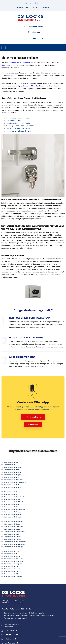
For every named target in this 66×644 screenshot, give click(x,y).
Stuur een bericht (33, 417)
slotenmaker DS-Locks (29, 86)
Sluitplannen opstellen (14, 121)
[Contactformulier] (40, 3)
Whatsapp (33, 425)
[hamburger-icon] (4, 48)
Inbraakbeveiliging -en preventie (18, 123)
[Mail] (26, 3)
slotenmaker (6, 65)
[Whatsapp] (35, 3)
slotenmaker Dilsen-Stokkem (19, 63)
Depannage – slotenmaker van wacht (20, 126)
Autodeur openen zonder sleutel (18, 128)
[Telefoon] (31, 3)
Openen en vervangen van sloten (18, 118)
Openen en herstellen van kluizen (18, 131)
